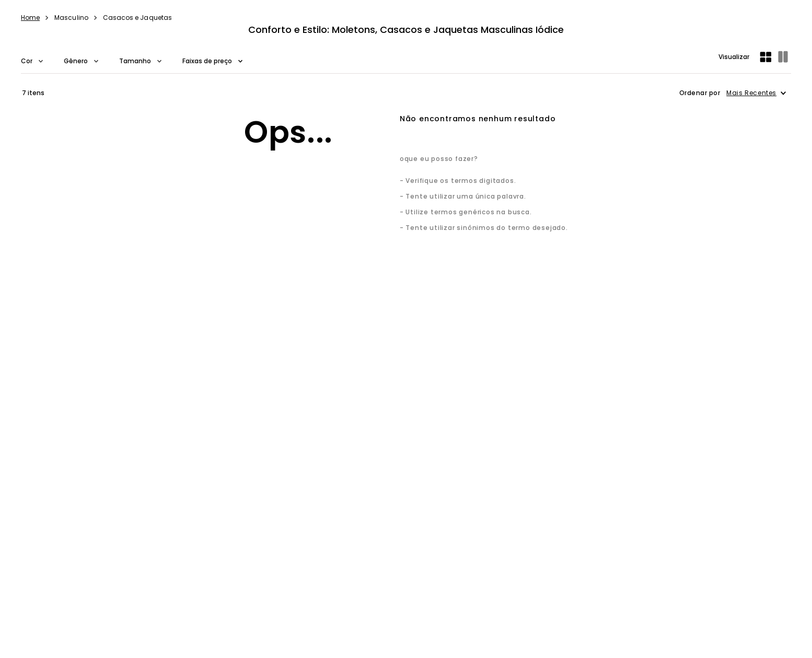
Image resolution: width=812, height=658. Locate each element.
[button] (32, 61)
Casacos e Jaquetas (137, 18)
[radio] (767, 57)
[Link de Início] (30, 18)
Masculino (71, 18)
